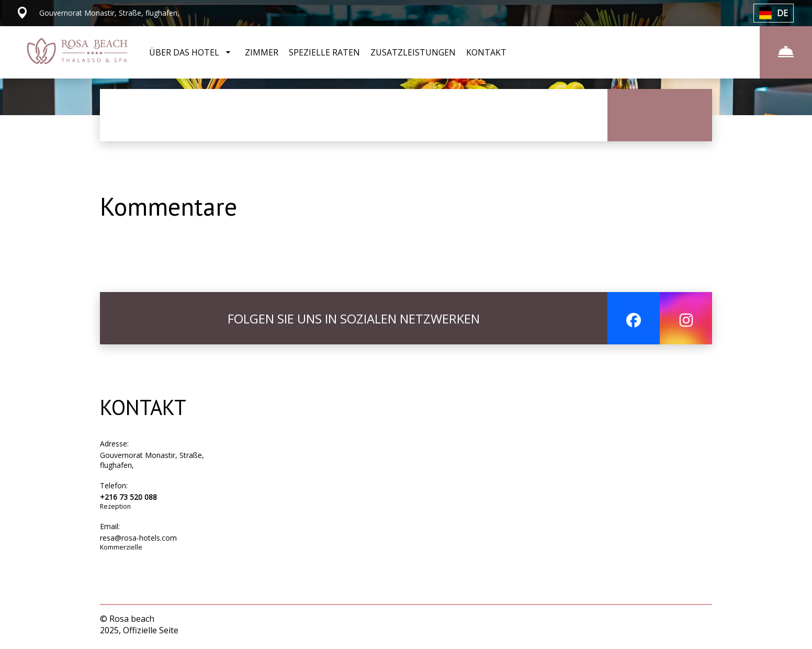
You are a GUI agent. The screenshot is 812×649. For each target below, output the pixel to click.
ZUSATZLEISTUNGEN (413, 52)
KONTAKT (486, 52)
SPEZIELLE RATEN (324, 52)
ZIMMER (262, 52)
